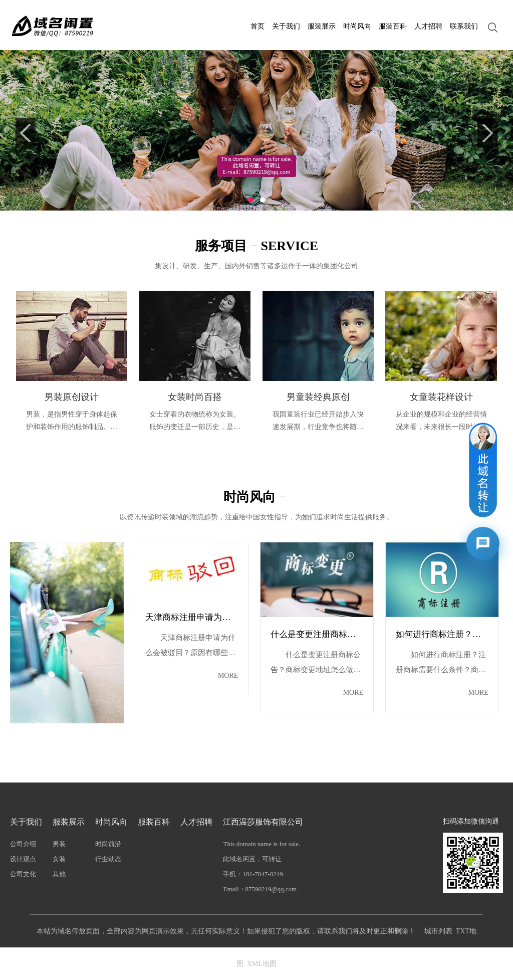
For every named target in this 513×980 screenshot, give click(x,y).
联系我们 (464, 26)
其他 (59, 874)
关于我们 (286, 26)
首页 (258, 26)
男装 (59, 844)
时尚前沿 (108, 844)
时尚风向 (357, 26)
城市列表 (438, 931)
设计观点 (23, 859)
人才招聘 (428, 26)
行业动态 (108, 859)
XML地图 (262, 964)
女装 (59, 859)
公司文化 (23, 874)
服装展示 (322, 26)
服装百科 (393, 26)
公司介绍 (23, 844)
